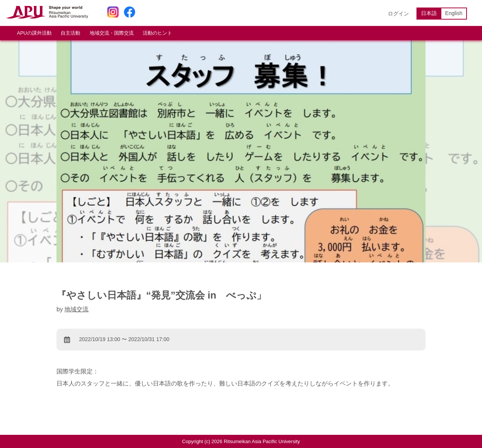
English (454, 13)
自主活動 (70, 33)
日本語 (429, 13)
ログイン (398, 14)
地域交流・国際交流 (112, 33)
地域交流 (76, 309)
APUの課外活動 (34, 33)
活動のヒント (157, 33)
